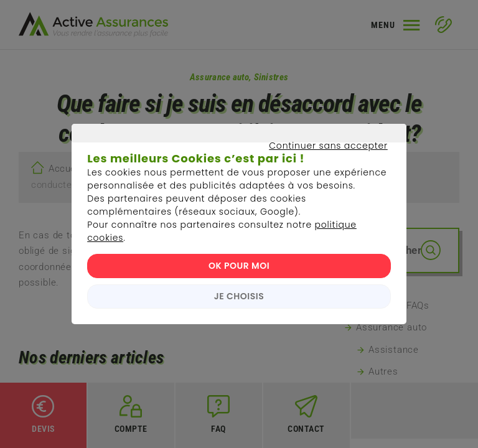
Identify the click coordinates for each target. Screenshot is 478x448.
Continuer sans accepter (233, 160)
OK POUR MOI (239, 266)
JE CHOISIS (239, 296)
